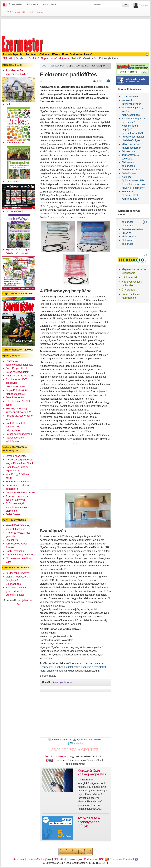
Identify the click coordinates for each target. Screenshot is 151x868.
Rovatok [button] (32, 4)
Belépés (143, 5)
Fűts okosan (129, 151)
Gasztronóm (90, 58)
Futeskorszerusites (132, 229)
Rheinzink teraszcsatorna (20, 376)
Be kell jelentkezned (56, 756)
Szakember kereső (81, 54)
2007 (45, 66)
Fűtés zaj (127, 233)
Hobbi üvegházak (15, 551)
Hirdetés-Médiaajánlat (39, 859)
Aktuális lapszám (13, 54)
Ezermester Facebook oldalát (56, 667)
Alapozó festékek (15, 394)
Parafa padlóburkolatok (19, 434)
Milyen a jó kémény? (133, 188)
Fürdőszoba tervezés (18, 573)
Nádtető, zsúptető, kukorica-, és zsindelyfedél (16, 427)
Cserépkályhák (130, 97)
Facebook (21, 58)
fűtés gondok (129, 236)
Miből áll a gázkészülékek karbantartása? (130, 195)
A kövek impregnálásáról (20, 554)
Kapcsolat (19, 859)
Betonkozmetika (15, 397)
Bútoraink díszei (15, 595)
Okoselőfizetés (14, 181)
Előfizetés (8, 58)
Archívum (31, 54)
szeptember (57, 66)
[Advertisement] (75, 27)
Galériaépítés (13, 584)
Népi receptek (130, 277)
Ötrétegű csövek (131, 170)
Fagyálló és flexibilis (17, 390)
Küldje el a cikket (60, 739)
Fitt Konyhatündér (109, 58)
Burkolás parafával (16, 368)
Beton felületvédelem (18, 372)
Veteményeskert (15, 143)
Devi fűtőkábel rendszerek (20, 492)
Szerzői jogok (74, 859)
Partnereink (91, 859)
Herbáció (76, 58)
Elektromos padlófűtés (18, 482)
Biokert (10, 104)
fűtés (55, 682)
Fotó (65, 54)
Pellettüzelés (13, 514)
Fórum (56, 54)
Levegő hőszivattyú (16, 456)
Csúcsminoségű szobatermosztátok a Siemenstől (17, 507)
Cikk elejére (75, 743)
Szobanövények (15, 211)
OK (126, 4)
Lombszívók (12, 540)
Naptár (45, 58)
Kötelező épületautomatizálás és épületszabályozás (134, 181)
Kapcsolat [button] (49, 4)
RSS (103, 859)
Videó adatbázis (60, 58)
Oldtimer (45, 54)
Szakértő (34, 58)
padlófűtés (66, 682)
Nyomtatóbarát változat (88, 739)
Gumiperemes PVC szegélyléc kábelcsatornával (17, 383)
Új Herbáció (128, 290)
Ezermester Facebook (124, 859)
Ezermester (15, 4)
